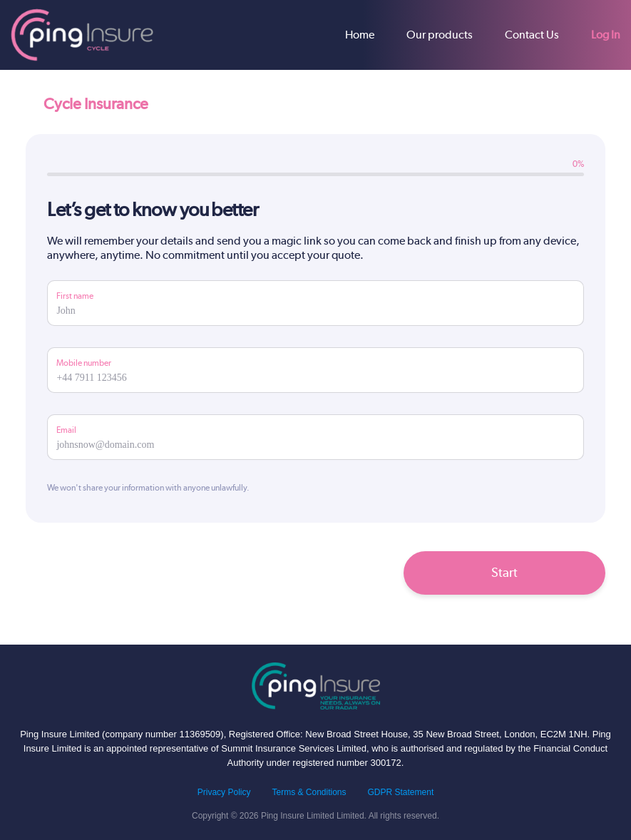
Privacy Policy (224, 792)
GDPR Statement (401, 792)
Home (360, 35)
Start (504, 572)
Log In (606, 35)
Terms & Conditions (309, 792)
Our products (440, 35)
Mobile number (84, 363)
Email (66, 430)
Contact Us (532, 35)
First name (75, 296)
